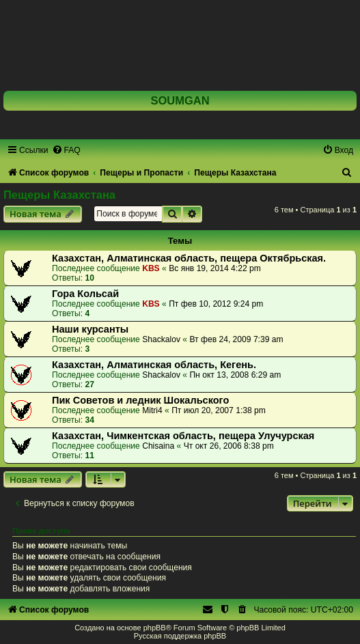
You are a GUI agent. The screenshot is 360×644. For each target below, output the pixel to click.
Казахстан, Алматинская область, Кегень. (154, 365)
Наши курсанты (90, 329)
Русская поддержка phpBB (180, 636)
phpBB (155, 628)
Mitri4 (152, 410)
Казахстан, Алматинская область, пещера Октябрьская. (189, 258)
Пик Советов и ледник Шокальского (140, 400)
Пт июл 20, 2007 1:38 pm (219, 410)
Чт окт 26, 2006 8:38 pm (229, 446)
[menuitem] (66, 150)
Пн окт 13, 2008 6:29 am (235, 375)
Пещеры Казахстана (59, 195)
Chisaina (158, 446)
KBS (151, 268)
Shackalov (161, 339)
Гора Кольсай (85, 294)
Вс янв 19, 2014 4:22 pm (215, 268)
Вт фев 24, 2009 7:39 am (236, 339)
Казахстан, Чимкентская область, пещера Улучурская (183, 436)
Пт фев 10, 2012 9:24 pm (216, 304)
